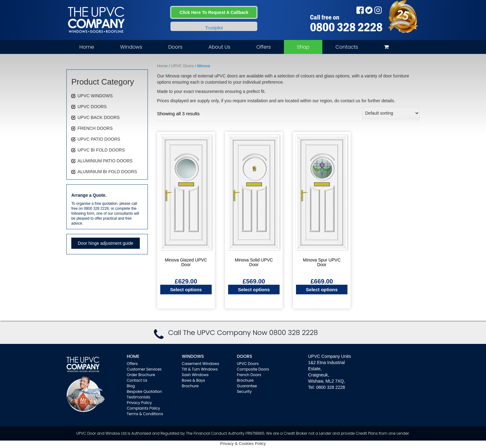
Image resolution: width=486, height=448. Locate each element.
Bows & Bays (194, 380)
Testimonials (139, 397)
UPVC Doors (183, 66)
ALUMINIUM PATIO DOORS (105, 161)
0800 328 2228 (346, 27)
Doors (175, 47)
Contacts (347, 47)
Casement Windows (201, 364)
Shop (303, 47)
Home (87, 47)
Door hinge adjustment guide (106, 243)
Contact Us (137, 380)
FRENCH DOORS (95, 128)
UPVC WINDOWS (95, 96)
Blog (131, 386)
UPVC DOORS (92, 107)
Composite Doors (253, 369)
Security (244, 391)
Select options (186, 290)
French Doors (249, 375)
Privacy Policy (139, 403)
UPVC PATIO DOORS (99, 139)
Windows (131, 47)
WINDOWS (193, 356)
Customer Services (144, 369)
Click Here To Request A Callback (214, 12)
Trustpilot (214, 28)
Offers (264, 47)
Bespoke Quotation (144, 391)
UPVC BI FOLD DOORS (101, 150)
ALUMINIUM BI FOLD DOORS (107, 172)
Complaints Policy (144, 408)
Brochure (190, 386)
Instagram (378, 10)
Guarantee (247, 386)
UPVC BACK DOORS (99, 117)
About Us (219, 47)
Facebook (360, 10)
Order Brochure (141, 375)
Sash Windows (195, 375)
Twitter (369, 10)
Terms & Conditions (145, 414)
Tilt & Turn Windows (200, 369)
